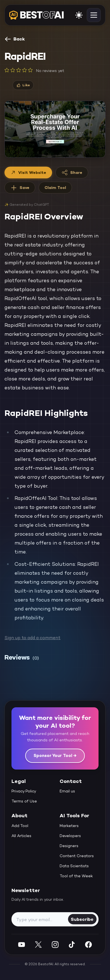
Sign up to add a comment (32, 638)
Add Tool (20, 826)
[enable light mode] (79, 15)
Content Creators (77, 856)
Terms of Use (24, 801)
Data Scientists (74, 866)
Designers (69, 846)
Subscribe (82, 919)
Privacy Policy (24, 791)
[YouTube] (22, 944)
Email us (67, 791)
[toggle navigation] (94, 15)
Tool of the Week (76, 876)
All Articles (21, 836)
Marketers (69, 826)
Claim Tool (55, 188)
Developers (70, 836)
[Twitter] (38, 944)
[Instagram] (55, 944)
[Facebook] (88, 944)
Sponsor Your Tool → (55, 755)
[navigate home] (37, 15)
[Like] (23, 85)
